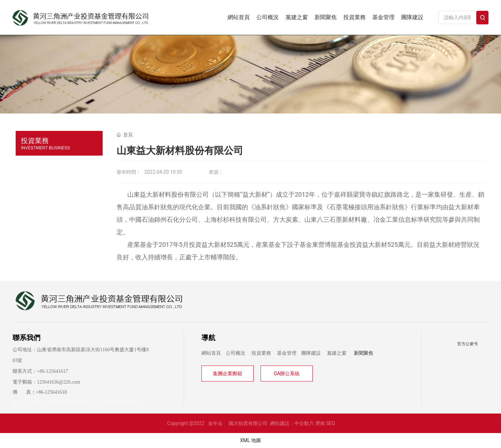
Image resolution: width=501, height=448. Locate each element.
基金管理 (287, 353)
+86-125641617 (53, 371)
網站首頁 (211, 353)
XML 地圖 (250, 440)
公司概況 (236, 353)
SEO (331, 423)
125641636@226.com (59, 382)
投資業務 (261, 353)
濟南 (320, 423)
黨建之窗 (337, 353)
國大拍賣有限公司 (248, 423)
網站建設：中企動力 (292, 423)
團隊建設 (311, 353)
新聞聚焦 (364, 353)
